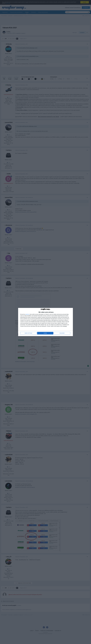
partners (27, 314)
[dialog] (45, 322)
